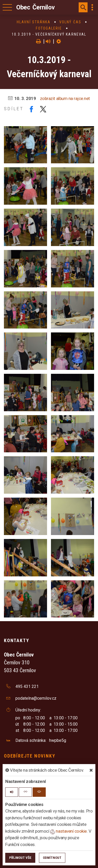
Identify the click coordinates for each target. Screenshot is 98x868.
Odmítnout (52, 858)
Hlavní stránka (34, 22)
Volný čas (70, 22)
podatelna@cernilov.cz (36, 698)
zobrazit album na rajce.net (65, 98)
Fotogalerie (49, 28)
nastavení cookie (68, 831)
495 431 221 (27, 686)
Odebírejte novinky (30, 756)
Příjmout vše (20, 858)
